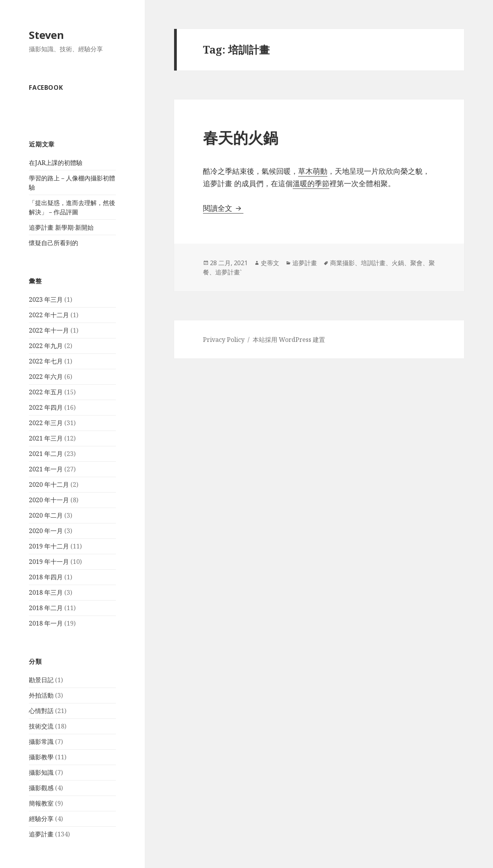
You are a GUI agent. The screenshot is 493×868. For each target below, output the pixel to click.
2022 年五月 (46, 392)
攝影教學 (41, 757)
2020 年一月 (46, 531)
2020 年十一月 (49, 500)
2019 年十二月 (49, 546)
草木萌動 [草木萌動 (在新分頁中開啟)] (313, 171)
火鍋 (398, 263)
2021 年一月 (46, 469)
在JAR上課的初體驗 (56, 163)
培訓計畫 (373, 263)
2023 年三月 (46, 299)
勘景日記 (41, 680)
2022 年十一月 (49, 330)
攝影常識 (41, 742)
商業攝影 (342, 263)
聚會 (416, 263)
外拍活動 (41, 695)
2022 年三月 (46, 423)
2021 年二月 (46, 454)
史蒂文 (270, 263)
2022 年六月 (46, 377)
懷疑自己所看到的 (54, 243)
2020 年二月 (46, 515)
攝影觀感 (41, 788)
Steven (46, 35)
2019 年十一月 (49, 562)
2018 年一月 (46, 623)
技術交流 (41, 726)
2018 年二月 (46, 608)
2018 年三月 (46, 592)
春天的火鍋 (241, 137)
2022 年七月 (46, 361)
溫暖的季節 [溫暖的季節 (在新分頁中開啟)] (311, 183)
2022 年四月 (46, 407)
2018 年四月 (46, 577)
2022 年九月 (46, 346)
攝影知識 (41, 772)
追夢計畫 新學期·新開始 (61, 227)
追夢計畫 (41, 834)
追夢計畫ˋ (229, 272)
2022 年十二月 (49, 315)
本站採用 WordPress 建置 (289, 340)
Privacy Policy (224, 340)
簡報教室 (41, 803)
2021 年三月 (46, 438)
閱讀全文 (223, 208)
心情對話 (41, 711)
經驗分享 (41, 819)
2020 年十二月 (49, 484)
